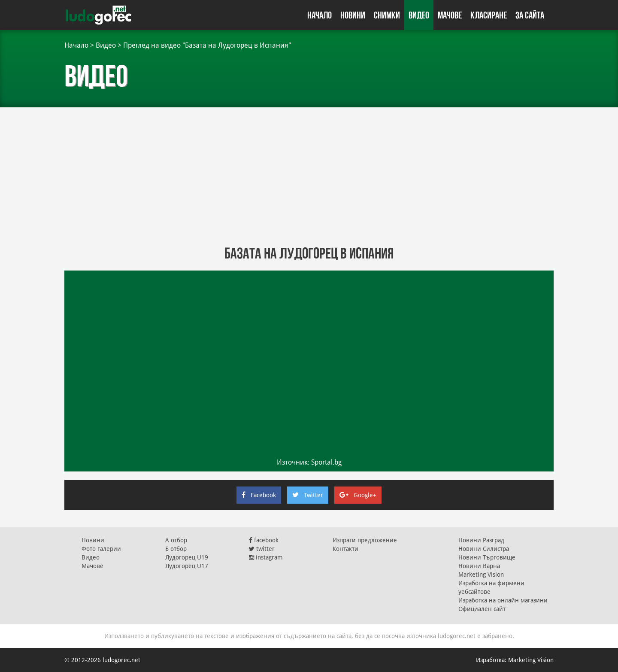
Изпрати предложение (365, 540)
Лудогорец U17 (187, 566)
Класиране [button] (489, 15)
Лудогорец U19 (187, 557)
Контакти (345, 549)
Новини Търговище (487, 557)
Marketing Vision (481, 575)
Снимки (387, 15)
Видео (419, 15)
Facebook (259, 495)
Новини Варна (479, 566)
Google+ (358, 495)
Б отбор (176, 549)
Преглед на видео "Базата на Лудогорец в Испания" (207, 45)
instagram (266, 557)
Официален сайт (482, 609)
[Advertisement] (309, 176)
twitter (262, 549)
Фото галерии (101, 549)
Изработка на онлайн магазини (503, 600)
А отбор (176, 540)
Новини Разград (481, 540)
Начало (320, 15)
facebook (264, 540)
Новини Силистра (484, 549)
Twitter (308, 495)
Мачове (450, 15)
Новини (353, 15)
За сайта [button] (530, 15)
